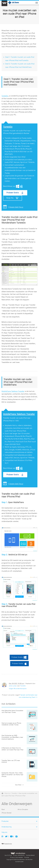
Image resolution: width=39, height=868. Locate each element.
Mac (21, 186)
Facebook (3, 836)
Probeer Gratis (13, 193)
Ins (18, 836)
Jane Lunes (13, 686)
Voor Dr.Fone (8, 855)
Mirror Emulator (23, 809)
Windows (18, 186)
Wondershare (18, 853)
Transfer (23, 686)
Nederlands (8, 844)
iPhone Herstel (6, 813)
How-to (7, 793)
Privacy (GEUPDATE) (19, 855)
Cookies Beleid (30, 855)
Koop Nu (10, 198)
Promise (27, 857)
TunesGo (5, 96)
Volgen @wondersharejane (18, 689)
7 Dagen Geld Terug (16, 207)
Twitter (8, 836)
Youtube (13, 836)
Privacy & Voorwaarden (17, 857)
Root (3, 809)
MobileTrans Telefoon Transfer (13, 391)
